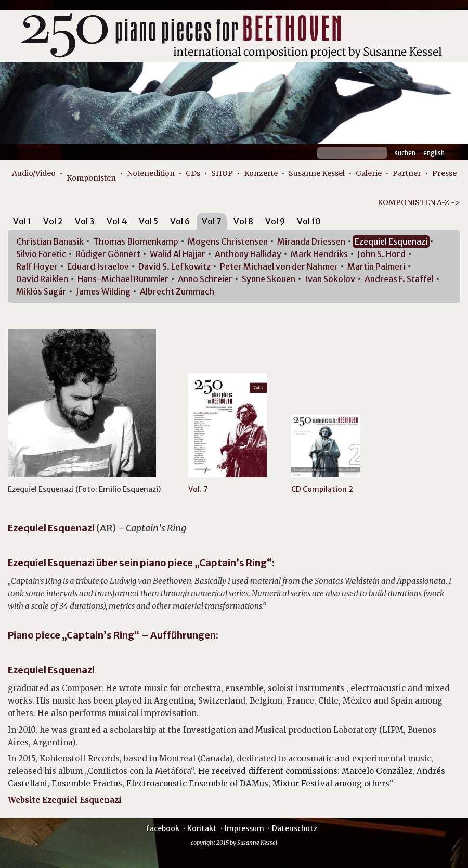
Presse (444, 173)
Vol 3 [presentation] (85, 221)
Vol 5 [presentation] (148, 221)
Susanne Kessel (317, 173)
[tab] (22, 223)
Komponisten (91, 178)
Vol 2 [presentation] (53, 221)
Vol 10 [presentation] (309, 221)
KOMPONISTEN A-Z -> (419, 202)
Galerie (369, 173)
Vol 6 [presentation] (180, 221)
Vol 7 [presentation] (212, 221)
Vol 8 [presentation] (243, 221)
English (434, 153)
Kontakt (202, 828)
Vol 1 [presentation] (22, 221)
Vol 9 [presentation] (275, 221)
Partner (407, 173)
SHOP (222, 173)
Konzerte (261, 173)
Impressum (244, 828)
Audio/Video (34, 173)
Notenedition (151, 173)
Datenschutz (295, 828)
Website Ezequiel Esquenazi (65, 800)
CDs (193, 173)
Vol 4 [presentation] (117, 221)
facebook (163, 828)
